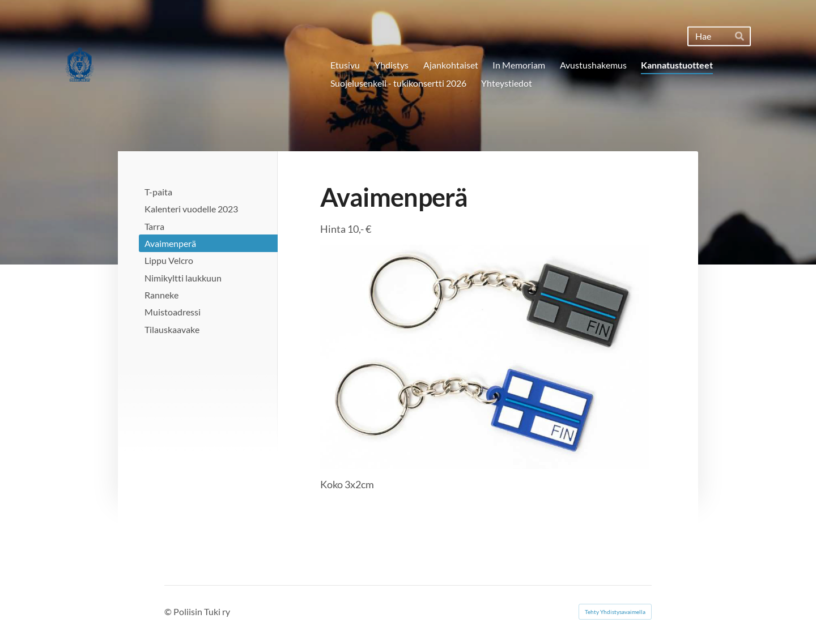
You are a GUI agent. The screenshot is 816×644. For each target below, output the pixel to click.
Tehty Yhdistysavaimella (615, 612)
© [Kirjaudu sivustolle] (169, 611)
